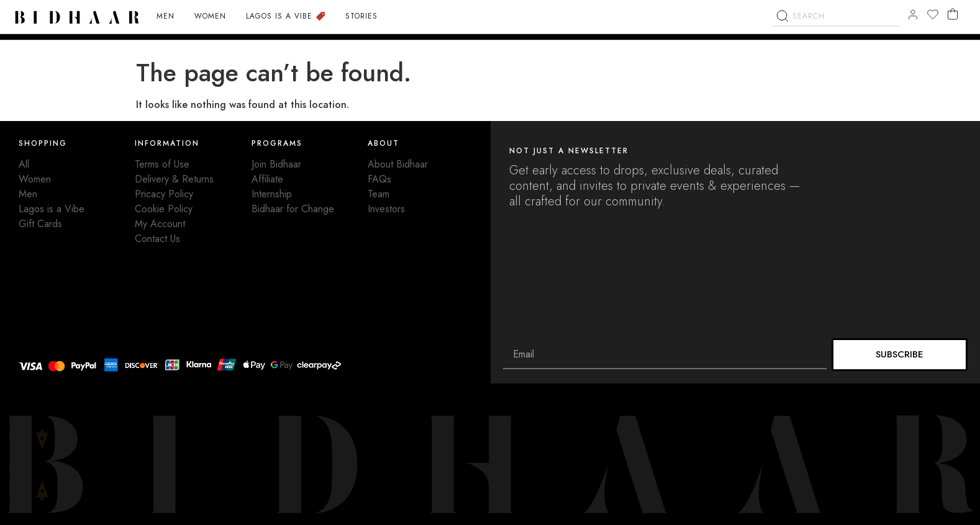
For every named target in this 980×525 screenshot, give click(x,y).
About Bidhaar (398, 164)
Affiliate (267, 179)
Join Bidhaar (276, 164)
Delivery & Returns (174, 179)
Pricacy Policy (164, 194)
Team (379, 194)
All (24, 164)
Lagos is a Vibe (52, 209)
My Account (160, 224)
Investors (386, 209)
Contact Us (157, 239)
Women (35, 179)
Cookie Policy (164, 209)
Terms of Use (162, 164)
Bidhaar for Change (293, 209)
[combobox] (836, 44)
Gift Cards (40, 224)
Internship (272, 194)
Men (28, 194)
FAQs (379, 179)
